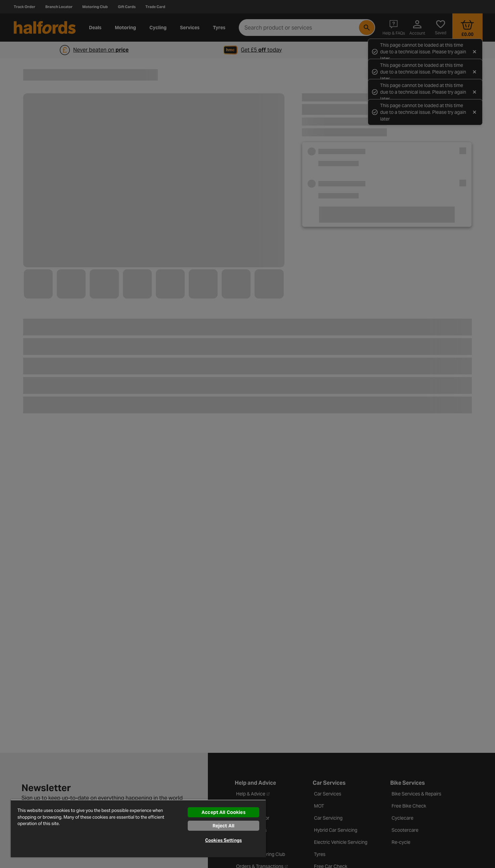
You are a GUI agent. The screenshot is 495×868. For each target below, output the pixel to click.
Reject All (223, 826)
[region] (138, 828)
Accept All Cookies (223, 812)
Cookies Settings (223, 840)
